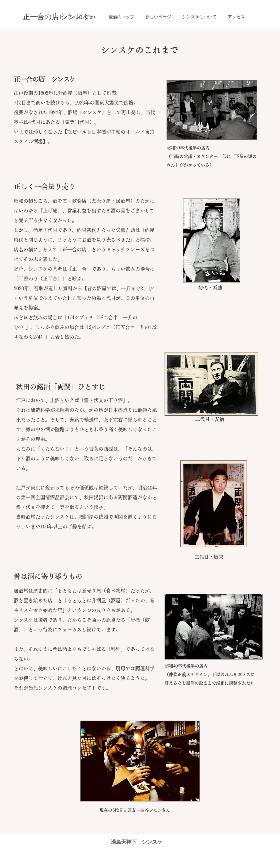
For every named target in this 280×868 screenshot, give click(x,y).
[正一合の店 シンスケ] (57, 17)
